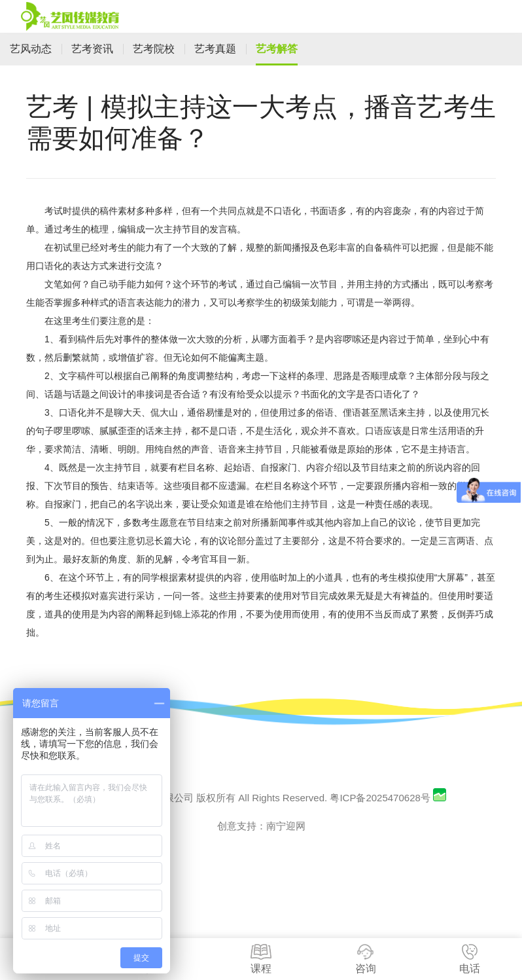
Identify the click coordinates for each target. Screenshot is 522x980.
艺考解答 (277, 49)
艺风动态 (31, 49)
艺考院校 (154, 49)
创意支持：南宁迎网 (261, 826)
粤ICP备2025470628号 (380, 798)
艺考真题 (215, 49)
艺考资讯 (92, 49)
